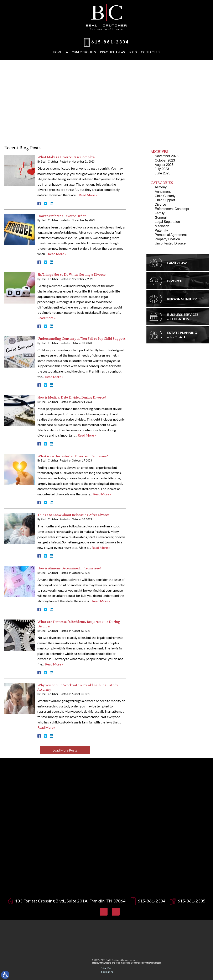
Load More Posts (65, 750)
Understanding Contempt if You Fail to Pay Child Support (81, 338)
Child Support (165, 200)
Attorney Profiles (81, 52)
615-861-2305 (192, 901)
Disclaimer (106, 972)
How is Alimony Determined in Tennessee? (69, 568)
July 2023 (162, 169)
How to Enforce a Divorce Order (62, 216)
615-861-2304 (110, 42)
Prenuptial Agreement (171, 235)
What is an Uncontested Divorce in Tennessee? (73, 456)
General (161, 218)
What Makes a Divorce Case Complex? (66, 157)
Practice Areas (112, 52)
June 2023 (163, 173)
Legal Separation (167, 222)
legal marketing (123, 963)
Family (160, 213)
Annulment (163, 192)
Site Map (107, 968)
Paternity (161, 230)
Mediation (162, 226)
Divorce (160, 204)
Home (57, 52)
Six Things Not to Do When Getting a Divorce (71, 274)
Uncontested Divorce (170, 243)
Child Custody (165, 196)
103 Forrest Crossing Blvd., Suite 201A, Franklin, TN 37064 (70, 901)
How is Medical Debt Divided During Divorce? (72, 397)
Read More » (88, 195)
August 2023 (164, 165)
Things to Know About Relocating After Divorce (73, 515)
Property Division (167, 239)
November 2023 (167, 156)
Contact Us (151, 52)
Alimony (161, 187)
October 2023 (165, 160)
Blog (133, 52)
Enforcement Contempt (172, 209)
